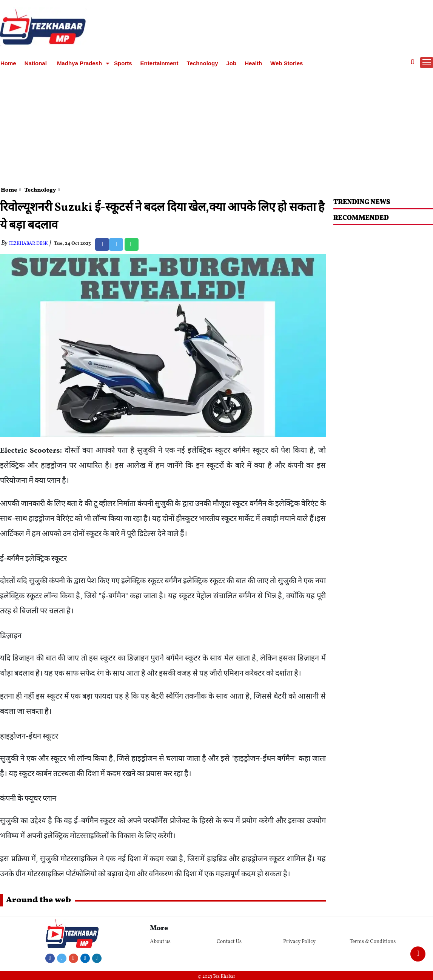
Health (253, 63)
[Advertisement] (217, 126)
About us (160, 942)
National (36, 63)
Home (8, 63)
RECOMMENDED (361, 218)
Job (232, 63)
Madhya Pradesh (79, 63)
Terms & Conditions (373, 942)
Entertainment (159, 63)
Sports (123, 63)
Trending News (362, 202)
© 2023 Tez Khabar (216, 977)
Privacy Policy (299, 942)
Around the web (39, 900)
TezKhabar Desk (28, 244)
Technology (202, 63)
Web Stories (287, 63)
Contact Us (229, 942)
